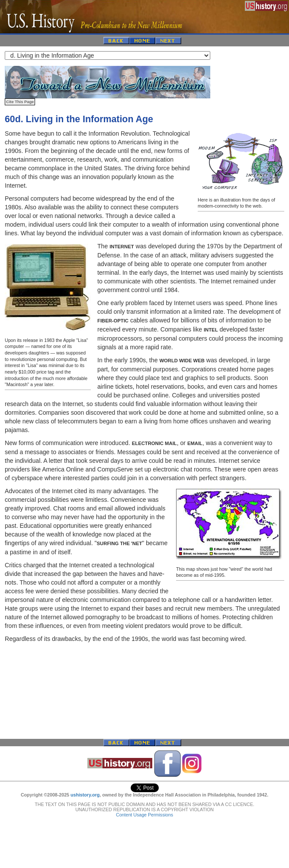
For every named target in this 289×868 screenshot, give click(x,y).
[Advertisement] (144, 691)
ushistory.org (85, 795)
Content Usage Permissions (144, 815)
